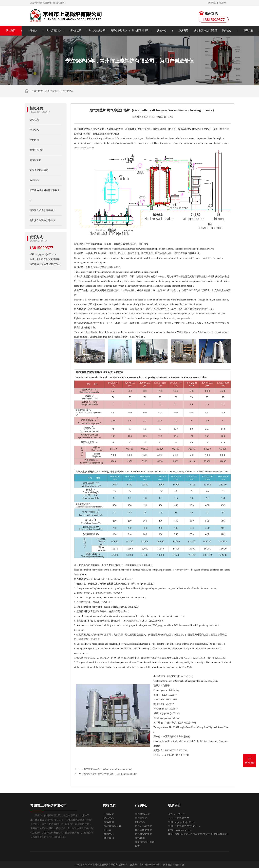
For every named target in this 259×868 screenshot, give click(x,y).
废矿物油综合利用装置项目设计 (45, 195)
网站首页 (11, 31)
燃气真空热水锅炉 (39, 170)
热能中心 (162, 31)
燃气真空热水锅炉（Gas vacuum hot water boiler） (108, 769)
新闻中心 (57, 91)
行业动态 (69, 91)
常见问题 (34, 140)
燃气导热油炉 (54, 31)
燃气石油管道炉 (140, 31)
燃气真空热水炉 (97, 31)
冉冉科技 (179, 865)
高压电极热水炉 (119, 31)
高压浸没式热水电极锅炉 (42, 210)
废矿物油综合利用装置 (205, 31)
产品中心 (109, 818)
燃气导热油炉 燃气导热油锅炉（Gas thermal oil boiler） (111, 774)
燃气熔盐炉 (75, 31)
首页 (47, 91)
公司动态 (34, 120)
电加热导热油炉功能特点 (42, 220)
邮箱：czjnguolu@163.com (43, 254)
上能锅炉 (32, 31)
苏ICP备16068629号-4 (151, 865)
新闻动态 (227, 31)
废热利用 (184, 31)
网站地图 (212, 3)
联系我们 (223, 3)
